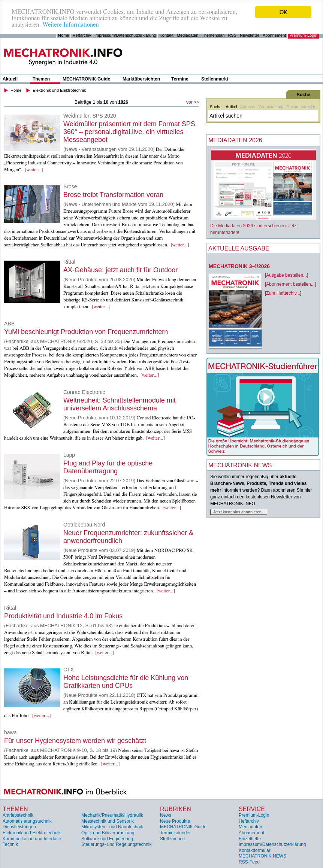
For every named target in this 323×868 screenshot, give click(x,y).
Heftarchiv (82, 35)
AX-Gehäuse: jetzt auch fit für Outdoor (120, 270)
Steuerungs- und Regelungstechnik (116, 844)
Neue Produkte (175, 821)
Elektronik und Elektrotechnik (59, 90)
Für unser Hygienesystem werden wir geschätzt (75, 741)
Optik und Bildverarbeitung (108, 833)
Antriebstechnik (18, 815)
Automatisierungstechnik (27, 821)
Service (252, 809)
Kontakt (166, 35)
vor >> (193, 102)
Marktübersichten (141, 79)
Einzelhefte (250, 839)
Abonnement (274, 35)
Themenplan (213, 35)
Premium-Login (303, 35)
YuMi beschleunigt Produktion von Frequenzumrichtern (86, 332)
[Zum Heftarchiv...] (283, 293)
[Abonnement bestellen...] (290, 284)
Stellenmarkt (215, 79)
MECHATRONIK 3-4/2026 (239, 266)
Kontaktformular (255, 850)
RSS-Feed (249, 862)
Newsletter (250, 35)
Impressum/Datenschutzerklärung (125, 35)
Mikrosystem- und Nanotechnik (112, 827)
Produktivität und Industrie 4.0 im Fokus (63, 616)
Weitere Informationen (71, 25)
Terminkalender (175, 833)
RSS (232, 35)
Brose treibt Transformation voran (113, 195)
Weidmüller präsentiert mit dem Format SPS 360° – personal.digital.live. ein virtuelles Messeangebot (129, 132)
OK (283, 12)
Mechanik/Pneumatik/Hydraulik (112, 815)
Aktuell (10, 79)
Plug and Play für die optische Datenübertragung (108, 467)
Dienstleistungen (19, 827)
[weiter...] (34, 170)
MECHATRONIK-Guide (86, 79)
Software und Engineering (107, 839)
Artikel (231, 107)
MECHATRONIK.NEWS (262, 856)
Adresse (248, 107)
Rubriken (176, 809)
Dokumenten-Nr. (301, 107)
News (166, 815)
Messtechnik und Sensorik (108, 821)
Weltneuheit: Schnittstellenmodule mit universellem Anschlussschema (120, 404)
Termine (180, 79)
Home (64, 35)
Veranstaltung (271, 107)
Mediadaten (188, 35)
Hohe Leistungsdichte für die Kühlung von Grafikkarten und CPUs (126, 682)
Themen (41, 79)
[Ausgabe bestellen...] (286, 275)
